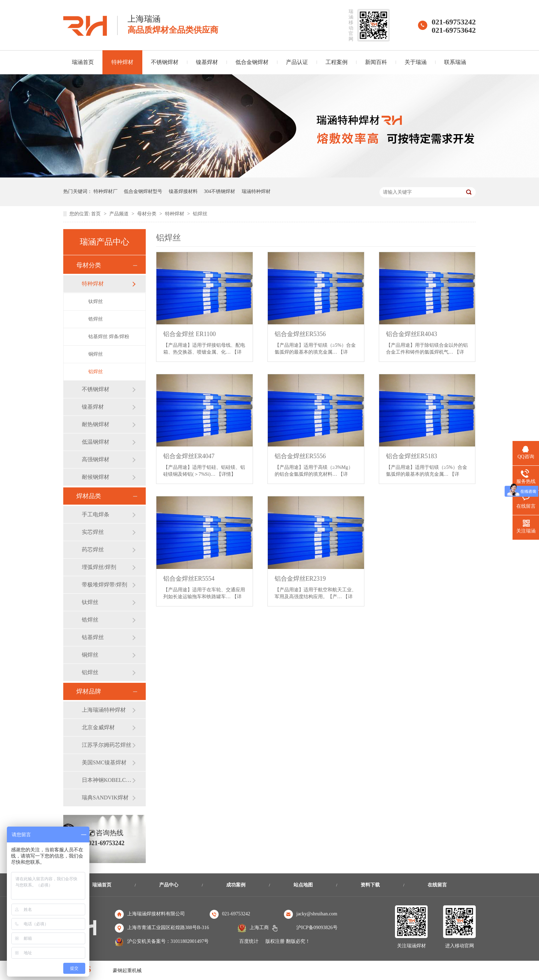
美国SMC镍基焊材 (104, 762)
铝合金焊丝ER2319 (300, 579)
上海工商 (259, 928)
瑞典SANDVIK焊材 (105, 798)
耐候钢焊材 (96, 477)
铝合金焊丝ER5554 (189, 579)
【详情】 (226, 474)
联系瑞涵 (455, 62)
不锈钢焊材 (165, 62)
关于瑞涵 (416, 62)
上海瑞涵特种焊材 (104, 710)
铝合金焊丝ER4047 (189, 456)
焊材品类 (89, 496)
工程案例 (337, 62)
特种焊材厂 (106, 191)
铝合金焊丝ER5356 (300, 334)
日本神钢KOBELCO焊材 (107, 780)
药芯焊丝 (93, 550)
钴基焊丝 (93, 637)
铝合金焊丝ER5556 (300, 456)
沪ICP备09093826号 (317, 928)
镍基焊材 (207, 62)
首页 (97, 214)
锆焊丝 (96, 319)
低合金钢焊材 (252, 62)
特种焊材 (122, 62)
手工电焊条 (96, 514)
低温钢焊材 (96, 442)
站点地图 (303, 885)
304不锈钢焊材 (219, 191)
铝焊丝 (200, 214)
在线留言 (437, 885)
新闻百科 (376, 62)
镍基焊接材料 (183, 191)
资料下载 (370, 885)
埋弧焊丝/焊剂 (99, 567)
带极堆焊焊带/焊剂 (104, 585)
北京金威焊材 (98, 727)
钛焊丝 (96, 301)
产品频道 (120, 214)
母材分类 (147, 214)
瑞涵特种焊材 (256, 191)
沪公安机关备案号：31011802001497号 (168, 941)
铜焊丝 (96, 354)
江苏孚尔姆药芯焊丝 (107, 745)
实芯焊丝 (93, 532)
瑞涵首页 (83, 62)
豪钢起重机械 (127, 971)
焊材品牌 (89, 691)
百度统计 (249, 941)
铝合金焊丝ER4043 (412, 334)
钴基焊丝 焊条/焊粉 (109, 337)
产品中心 (169, 885)
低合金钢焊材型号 (143, 191)
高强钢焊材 (96, 459)
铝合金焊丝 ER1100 (190, 334)
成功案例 (236, 885)
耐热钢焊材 (96, 424)
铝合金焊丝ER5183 (412, 456)
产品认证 (297, 62)
